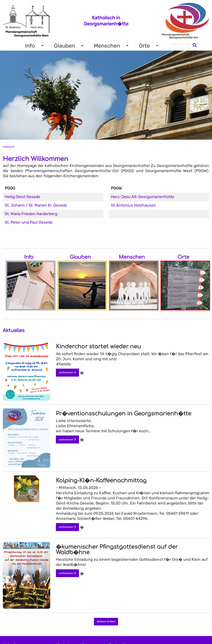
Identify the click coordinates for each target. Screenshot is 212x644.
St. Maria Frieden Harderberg (31, 214)
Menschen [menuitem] (107, 46)
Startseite (9, 147)
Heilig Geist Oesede (22, 197)
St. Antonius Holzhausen (133, 205)
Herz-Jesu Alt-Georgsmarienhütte (143, 197)
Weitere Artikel (106, 622)
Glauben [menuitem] (64, 46)
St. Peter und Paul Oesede (29, 222)
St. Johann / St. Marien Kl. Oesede (36, 205)
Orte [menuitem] (144, 46)
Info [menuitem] (30, 46)
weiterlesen (67, 373)
